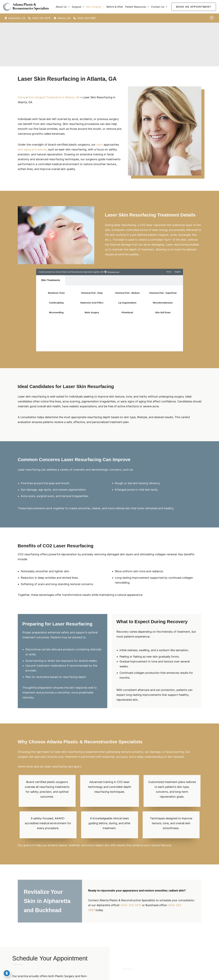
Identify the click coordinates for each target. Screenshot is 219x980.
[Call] (39, 18)
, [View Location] (17, 18)
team (100, 145)
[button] (68, 7)
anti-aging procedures (32, 149)
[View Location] (6, 18)
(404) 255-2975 (131, 905)
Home (22, 97)
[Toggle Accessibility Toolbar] (7, 973)
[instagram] (212, 18)
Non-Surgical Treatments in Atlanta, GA (54, 97)
